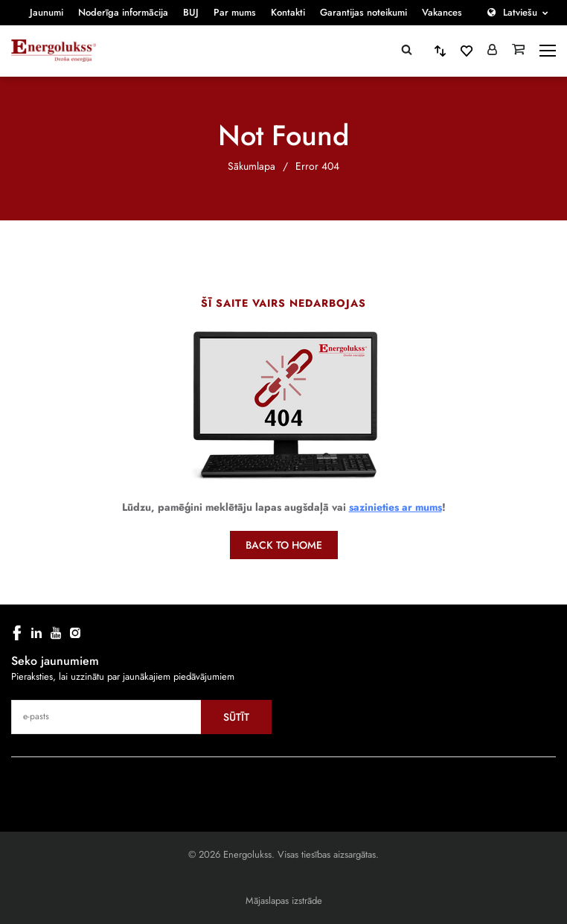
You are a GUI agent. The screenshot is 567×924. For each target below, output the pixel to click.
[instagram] (75, 633)
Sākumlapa (252, 166)
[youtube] (56, 633)
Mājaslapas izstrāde (284, 901)
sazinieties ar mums (395, 507)
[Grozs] (518, 51)
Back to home (284, 545)
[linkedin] (36, 633)
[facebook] (17, 633)
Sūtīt (236, 717)
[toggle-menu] (548, 51)
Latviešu (520, 12)
